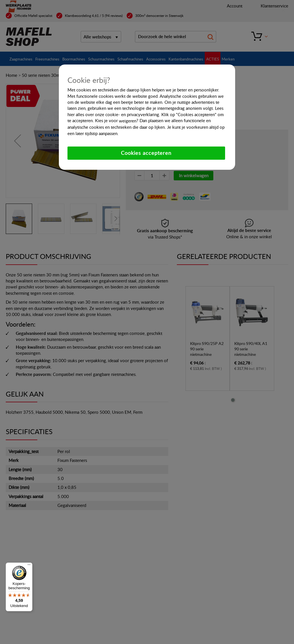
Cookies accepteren (146, 153)
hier (71, 114)
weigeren (128, 121)
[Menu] (29, 566)
